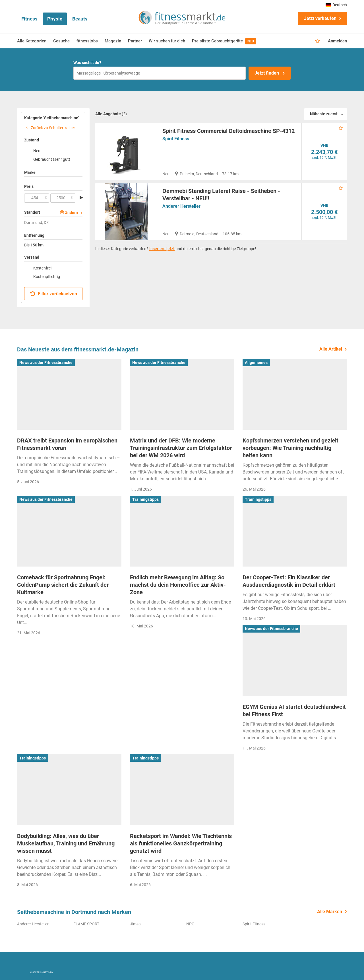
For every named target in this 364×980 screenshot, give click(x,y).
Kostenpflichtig (47, 277)
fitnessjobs (87, 41)
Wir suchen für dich (167, 41)
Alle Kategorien (32, 41)
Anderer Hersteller (181, 206)
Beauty (80, 19)
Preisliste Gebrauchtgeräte (224, 41)
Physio (55, 19)
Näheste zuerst (324, 114)
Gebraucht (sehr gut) (52, 159)
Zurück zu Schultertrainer (50, 128)
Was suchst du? (87, 63)
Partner (135, 41)
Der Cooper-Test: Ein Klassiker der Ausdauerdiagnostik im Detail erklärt (289, 581)
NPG (190, 924)
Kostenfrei (42, 268)
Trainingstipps (145, 499)
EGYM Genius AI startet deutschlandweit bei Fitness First (294, 711)
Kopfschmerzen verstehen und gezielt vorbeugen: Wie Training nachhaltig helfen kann (290, 448)
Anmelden (337, 41)
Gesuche (61, 41)
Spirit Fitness (176, 139)
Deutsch (336, 5)
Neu (37, 151)
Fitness (29, 19)
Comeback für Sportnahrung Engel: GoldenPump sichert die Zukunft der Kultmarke (63, 585)
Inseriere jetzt (162, 249)
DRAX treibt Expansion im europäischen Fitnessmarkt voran (67, 444)
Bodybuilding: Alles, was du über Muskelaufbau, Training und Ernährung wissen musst (66, 843)
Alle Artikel (331, 349)
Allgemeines (256, 363)
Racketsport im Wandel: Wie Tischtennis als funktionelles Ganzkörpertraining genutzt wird (181, 843)
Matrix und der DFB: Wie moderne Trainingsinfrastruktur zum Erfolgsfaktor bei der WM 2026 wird (181, 448)
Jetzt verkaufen (320, 18)
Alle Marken (330, 912)
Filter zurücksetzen (54, 294)
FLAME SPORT (86, 924)
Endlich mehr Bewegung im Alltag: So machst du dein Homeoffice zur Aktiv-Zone (178, 585)
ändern (72, 213)
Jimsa (135, 924)
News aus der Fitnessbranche (46, 363)
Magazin (113, 41)
